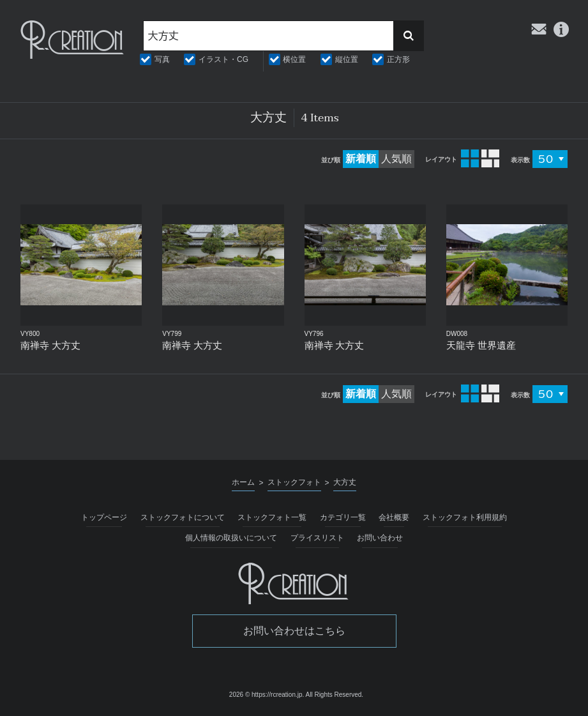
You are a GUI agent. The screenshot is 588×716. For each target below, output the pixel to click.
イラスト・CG (223, 59)
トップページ (104, 517)
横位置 (294, 59)
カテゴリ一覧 (343, 517)
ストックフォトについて (183, 517)
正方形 (398, 59)
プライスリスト (317, 538)
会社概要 (394, 517)
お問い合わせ (380, 538)
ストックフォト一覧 (272, 517)
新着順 (361, 159)
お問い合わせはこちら (294, 631)
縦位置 (347, 59)
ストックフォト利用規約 (465, 517)
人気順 (396, 159)
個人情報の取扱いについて (231, 538)
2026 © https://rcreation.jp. (267, 695)
